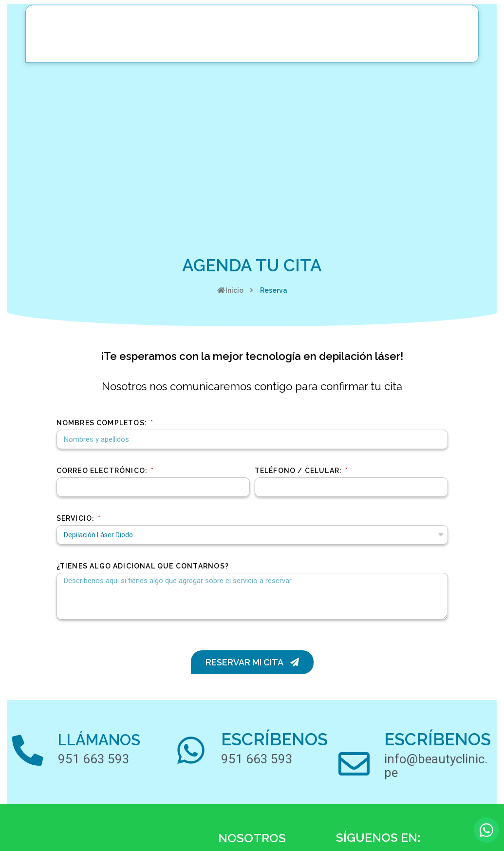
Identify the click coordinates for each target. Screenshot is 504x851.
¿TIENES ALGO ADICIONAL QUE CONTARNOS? (143, 566)
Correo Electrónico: (103, 471)
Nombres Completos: (103, 423)
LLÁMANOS (113, 739)
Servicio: (77, 518)
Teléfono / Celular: (299, 471)
